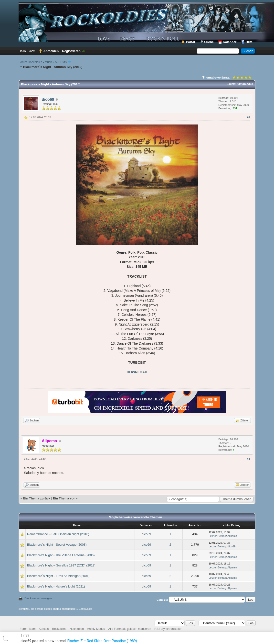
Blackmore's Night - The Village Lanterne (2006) (61, 555)
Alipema (232, 536)
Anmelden (51, 51)
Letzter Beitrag (217, 536)
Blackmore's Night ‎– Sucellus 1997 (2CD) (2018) (61, 565)
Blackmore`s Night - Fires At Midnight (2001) (58, 576)
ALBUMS (61, 62)
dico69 (48, 99)
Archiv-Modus (96, 629)
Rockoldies (59, 629)
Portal (190, 42)
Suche (209, 42)
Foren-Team (28, 629)
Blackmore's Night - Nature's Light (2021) (56, 586)
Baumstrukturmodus (240, 84)
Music (48, 62)
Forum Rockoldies (30, 62)
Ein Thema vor (64, 498)
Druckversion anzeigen (38, 598)
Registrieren (71, 51)
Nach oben (77, 629)
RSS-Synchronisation (168, 629)
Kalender (230, 42)
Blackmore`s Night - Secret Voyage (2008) (57, 545)
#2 (249, 459)
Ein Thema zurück (37, 498)
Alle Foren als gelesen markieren (130, 629)
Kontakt (44, 629)
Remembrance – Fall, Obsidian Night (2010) (58, 534)
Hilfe (249, 42)
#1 (249, 117)
